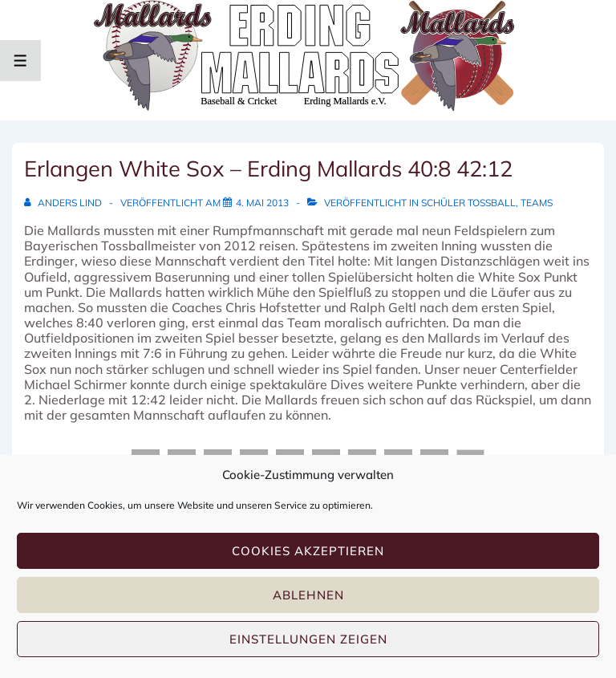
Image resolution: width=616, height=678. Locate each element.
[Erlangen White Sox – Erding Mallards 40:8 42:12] (262, 203)
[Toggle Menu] (20, 61)
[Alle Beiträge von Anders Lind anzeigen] (64, 203)
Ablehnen (308, 595)
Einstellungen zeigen (308, 639)
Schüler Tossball (468, 203)
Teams (537, 203)
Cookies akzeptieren (308, 551)
